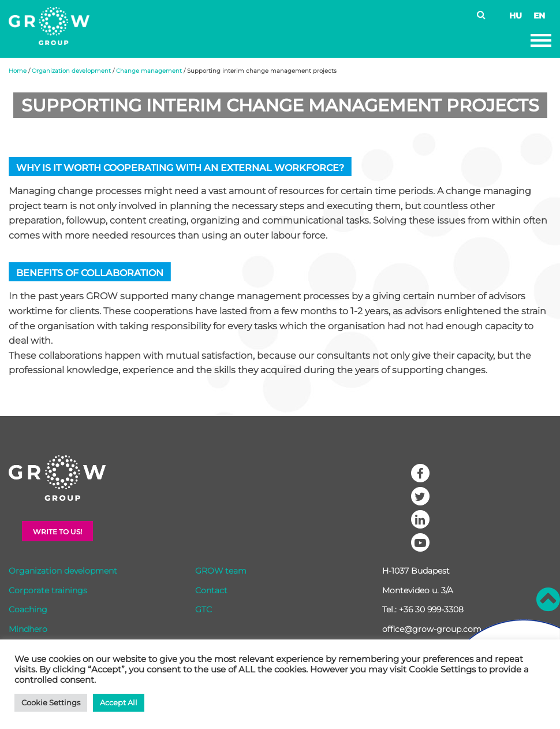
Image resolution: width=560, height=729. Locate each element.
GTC (204, 609)
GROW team (221, 571)
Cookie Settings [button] (51, 702)
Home (18, 71)
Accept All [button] (119, 702)
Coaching (28, 609)
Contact (211, 590)
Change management (149, 71)
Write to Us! (57, 532)
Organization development (71, 71)
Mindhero (28, 629)
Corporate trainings (48, 590)
